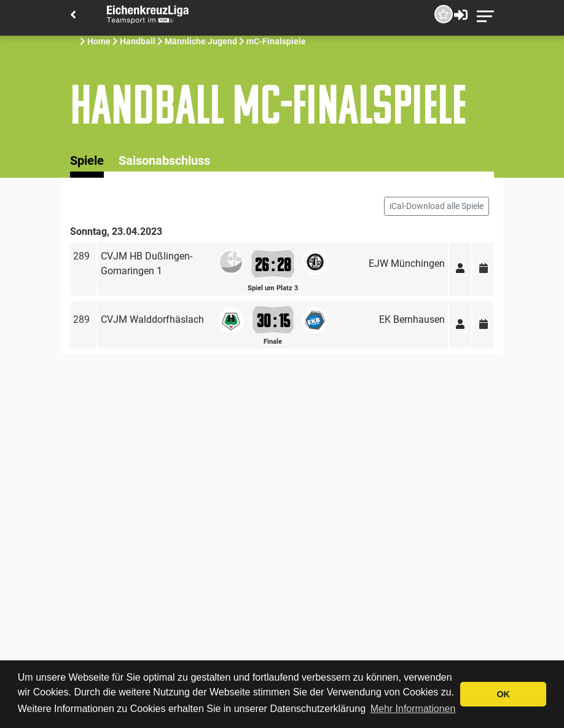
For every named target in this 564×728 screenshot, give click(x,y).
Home (99, 41)
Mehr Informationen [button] (413, 709)
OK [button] (503, 694)
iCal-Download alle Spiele (437, 206)
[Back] (73, 16)
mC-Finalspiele (276, 41)
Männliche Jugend (201, 41)
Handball (138, 41)
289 (81, 256)
